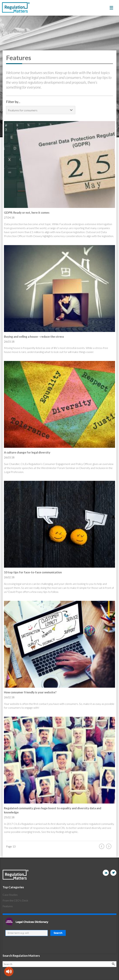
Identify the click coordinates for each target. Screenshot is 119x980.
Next (109, 846)
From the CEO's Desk (15, 900)
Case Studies (10, 895)
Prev (102, 846)
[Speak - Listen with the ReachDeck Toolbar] (9, 971)
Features (8, 906)
